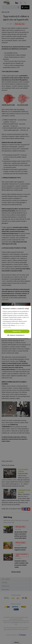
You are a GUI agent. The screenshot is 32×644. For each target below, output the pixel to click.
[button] (16, 335)
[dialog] (16, 322)
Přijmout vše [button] (17, 331)
